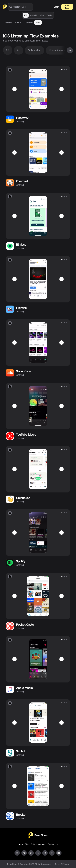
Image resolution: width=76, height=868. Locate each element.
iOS (26, 15)
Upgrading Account (60, 50)
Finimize (21, 308)
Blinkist (21, 245)
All (19, 50)
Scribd (20, 751)
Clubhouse (23, 498)
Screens (18, 22)
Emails (49, 15)
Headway (22, 118)
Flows (38, 22)
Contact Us (53, 844)
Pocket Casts (25, 625)
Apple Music (24, 688)
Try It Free (67, 7)
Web (42, 15)
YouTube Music (26, 435)
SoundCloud (24, 371)
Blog (27, 844)
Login (56, 7)
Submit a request (38, 844)
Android (34, 15)
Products (8, 22)
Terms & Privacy (62, 864)
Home (21, 844)
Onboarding (35, 50)
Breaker (21, 815)
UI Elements (28, 22)
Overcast (22, 181)
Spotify (21, 561)
